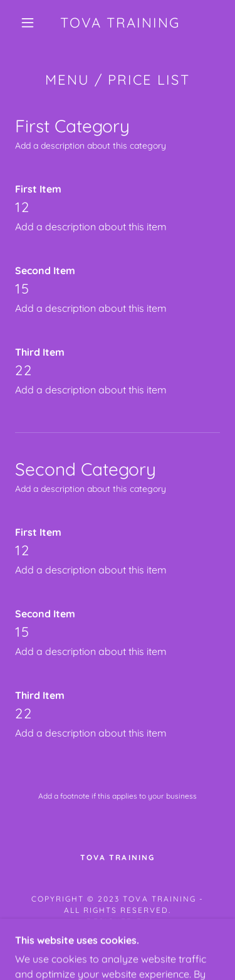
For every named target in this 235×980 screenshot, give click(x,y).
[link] (120, 23)
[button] (28, 23)
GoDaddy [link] (149, 949)
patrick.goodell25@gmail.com (117, 933)
